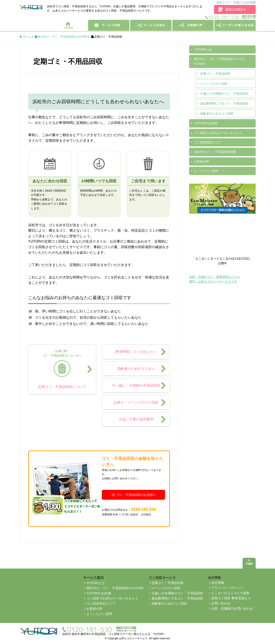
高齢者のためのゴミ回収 (217, 114)
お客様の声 (202, 161)
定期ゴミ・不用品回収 (215, 74)
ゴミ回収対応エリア (208, 142)
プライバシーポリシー (227, 588)
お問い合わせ (221, 603)
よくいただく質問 (206, 171)
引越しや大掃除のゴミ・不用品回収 (224, 94)
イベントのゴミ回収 (214, 84)
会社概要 (250, 2)
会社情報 (218, 583)
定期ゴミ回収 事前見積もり (231, 598)
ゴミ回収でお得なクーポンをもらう (218, 133)
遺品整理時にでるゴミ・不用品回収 (224, 103)
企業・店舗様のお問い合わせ (232, 608)
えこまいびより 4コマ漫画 (230, 593)
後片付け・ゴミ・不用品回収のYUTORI (115, 588)
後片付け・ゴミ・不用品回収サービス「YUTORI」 (218, 61)
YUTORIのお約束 (206, 123)
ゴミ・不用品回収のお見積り (133, 495)
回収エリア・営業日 (229, 2)
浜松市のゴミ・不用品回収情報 (215, 152)
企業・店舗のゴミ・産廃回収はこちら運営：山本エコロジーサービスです (215, 279)
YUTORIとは (203, 49)
